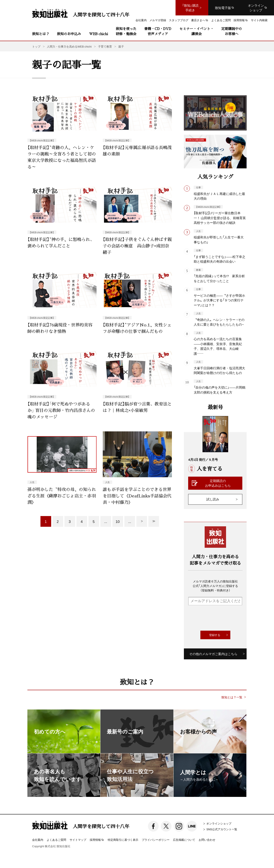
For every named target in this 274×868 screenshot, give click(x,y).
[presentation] (221, 618)
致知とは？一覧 (232, 697)
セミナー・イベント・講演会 (197, 31)
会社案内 (38, 840)
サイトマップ (78, 840)
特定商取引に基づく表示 (123, 840)
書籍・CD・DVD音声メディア (158, 31)
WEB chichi (98, 34)
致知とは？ (41, 34)
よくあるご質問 (56, 840)
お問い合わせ (207, 840)
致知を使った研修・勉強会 (126, 31)
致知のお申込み (69, 34)
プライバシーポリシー (156, 840)
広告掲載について (184, 840)
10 (118, 521)
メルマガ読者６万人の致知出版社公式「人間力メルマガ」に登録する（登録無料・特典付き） (215, 586)
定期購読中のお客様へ (232, 31)
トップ (36, 46)
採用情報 (97, 840)
